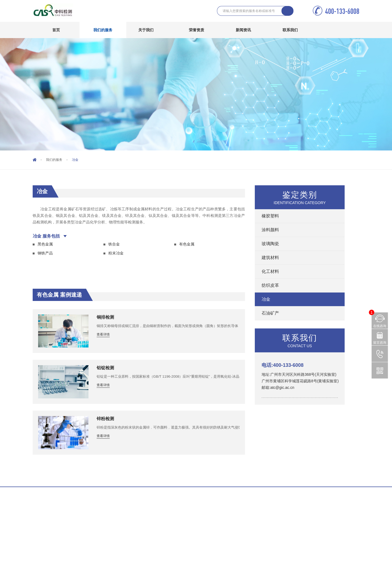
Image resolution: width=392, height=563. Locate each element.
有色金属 (187, 244)
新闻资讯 (247, 30)
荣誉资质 (197, 30)
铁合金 (114, 244)
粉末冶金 (116, 253)
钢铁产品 (45, 253)
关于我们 (150, 30)
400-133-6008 (341, 11)
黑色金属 (45, 244)
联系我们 (294, 30)
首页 (56, 30)
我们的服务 (107, 30)
